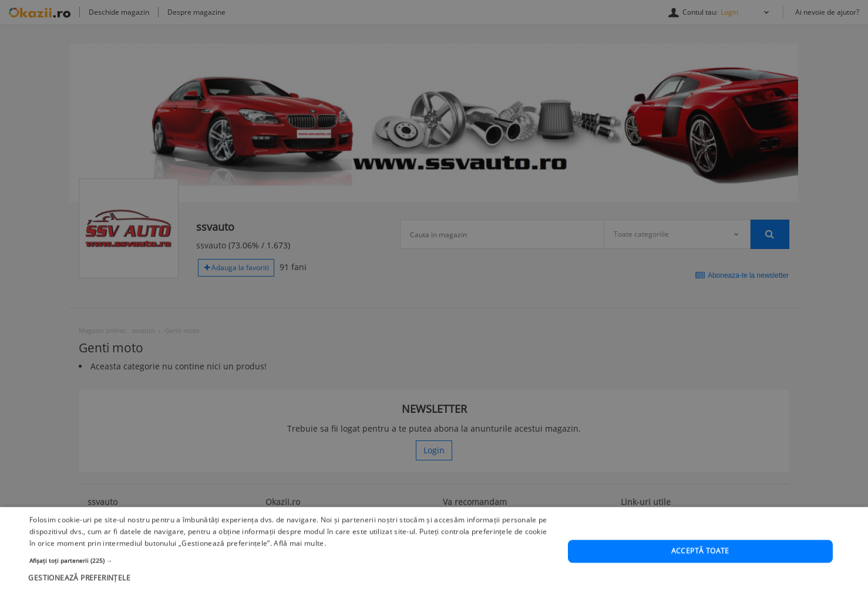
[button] (290, 579)
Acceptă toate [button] (700, 570)
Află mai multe (299, 562)
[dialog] (434, 294)
